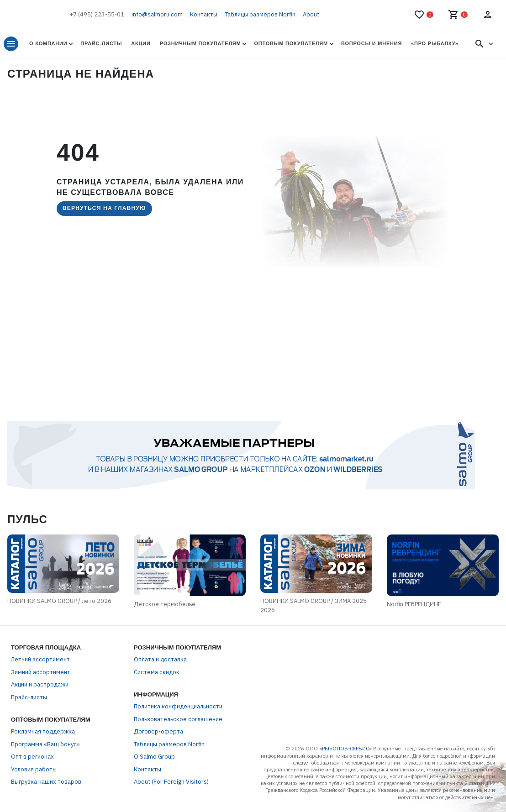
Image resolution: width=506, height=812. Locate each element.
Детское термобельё (165, 604)
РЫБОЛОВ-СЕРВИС (345, 749)
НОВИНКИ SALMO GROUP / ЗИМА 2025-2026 (315, 605)
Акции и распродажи (40, 684)
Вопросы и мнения (372, 43)
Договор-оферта (158, 731)
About (311, 14)
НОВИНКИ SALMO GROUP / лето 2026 (59, 601)
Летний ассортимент (40, 659)
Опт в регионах (32, 757)
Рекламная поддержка (43, 731)
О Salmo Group (154, 757)
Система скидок (157, 672)
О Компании (48, 43)
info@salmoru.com (157, 14)
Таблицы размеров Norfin (260, 14)
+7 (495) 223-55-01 (97, 14)
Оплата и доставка (160, 659)
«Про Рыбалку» (435, 43)
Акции (141, 43)
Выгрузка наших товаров (46, 782)
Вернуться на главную (104, 208)
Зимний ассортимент (41, 672)
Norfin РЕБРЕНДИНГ (414, 604)
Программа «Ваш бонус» (45, 744)
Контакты (204, 14)
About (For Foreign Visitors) (171, 782)
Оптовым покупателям (291, 43)
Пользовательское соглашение (178, 719)
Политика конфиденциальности (178, 706)
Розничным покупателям (200, 43)
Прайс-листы (101, 43)
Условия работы (34, 769)
